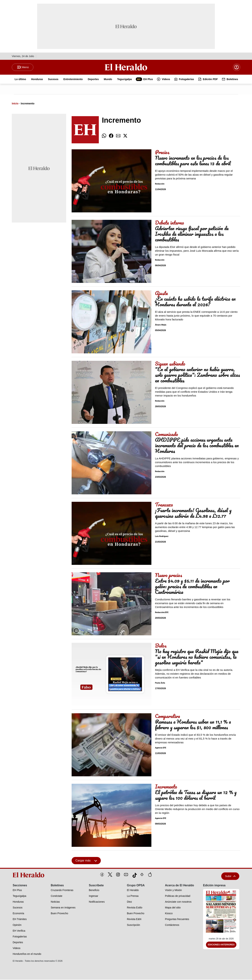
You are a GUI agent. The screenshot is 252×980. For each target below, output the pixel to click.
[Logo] (126, 67)
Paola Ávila (160, 683)
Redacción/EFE (162, 613)
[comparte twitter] (125, 136)
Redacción (160, 184)
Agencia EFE (161, 748)
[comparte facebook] (111, 136)
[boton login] (237, 67)
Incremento (27, 104)
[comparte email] (118, 136)
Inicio (15, 104)
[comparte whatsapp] (104, 136)
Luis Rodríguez (162, 537)
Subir (230, 876)
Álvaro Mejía (161, 325)
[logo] (30, 875)
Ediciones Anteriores (221, 945)
